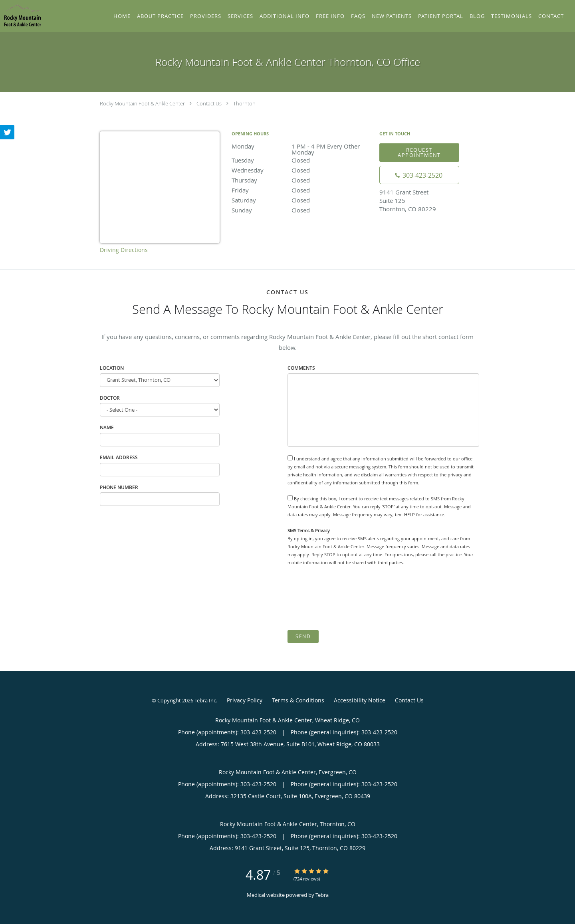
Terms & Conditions (298, 700)
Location (112, 368)
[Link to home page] (21, 15)
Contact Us (209, 103)
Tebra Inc (205, 700)
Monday (301, 147)
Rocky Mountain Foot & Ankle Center (142, 103)
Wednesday (301, 170)
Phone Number (119, 487)
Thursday (301, 180)
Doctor (110, 398)
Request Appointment (419, 152)
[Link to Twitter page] (7, 132)
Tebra (322, 895)
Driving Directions (124, 250)
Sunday (301, 210)
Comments (301, 368)
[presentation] (348, 598)
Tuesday (301, 160)
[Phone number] (419, 175)
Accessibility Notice (360, 700)
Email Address (119, 457)
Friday (301, 190)
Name (107, 427)
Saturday (301, 200)
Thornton (244, 103)
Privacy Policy (245, 700)
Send (303, 636)
